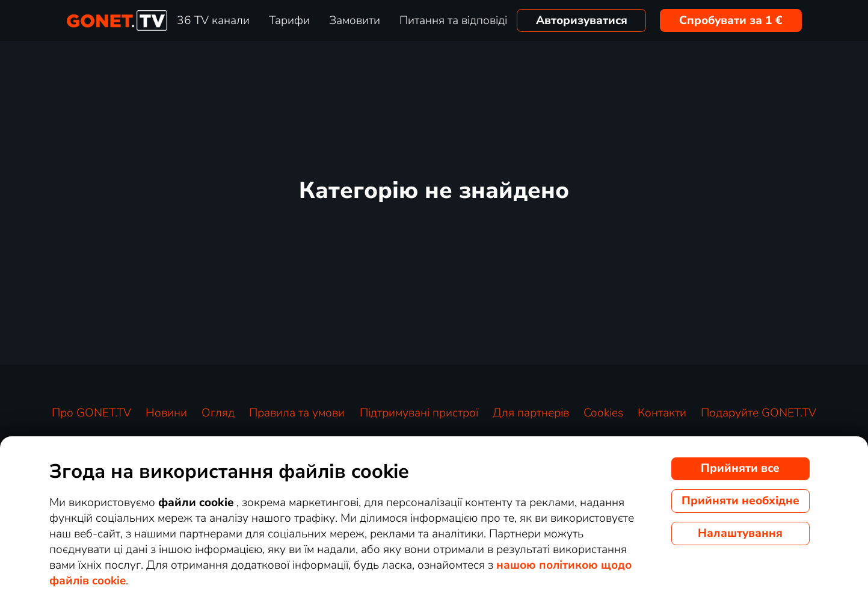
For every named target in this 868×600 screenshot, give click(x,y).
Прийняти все (740, 468)
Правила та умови (297, 413)
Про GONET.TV (91, 413)
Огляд (218, 413)
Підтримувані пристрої (419, 413)
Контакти (662, 413)
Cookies (603, 413)
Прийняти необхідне (740, 501)
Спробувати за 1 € (731, 20)
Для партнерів (531, 413)
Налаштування (740, 533)
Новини (166, 413)
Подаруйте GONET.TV (759, 413)
